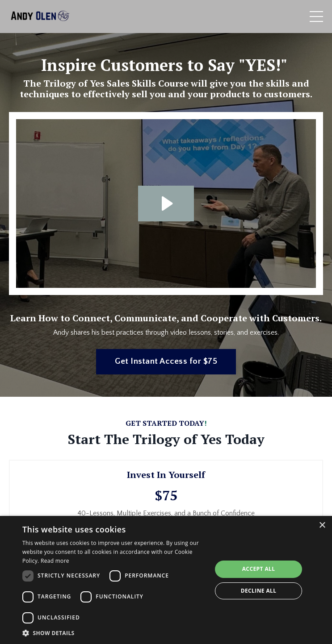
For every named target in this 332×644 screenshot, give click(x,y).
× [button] (322, 526)
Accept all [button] (259, 569)
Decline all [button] (259, 591)
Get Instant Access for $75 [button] (166, 361)
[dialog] (166, 580)
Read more (55, 561)
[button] (114, 633)
